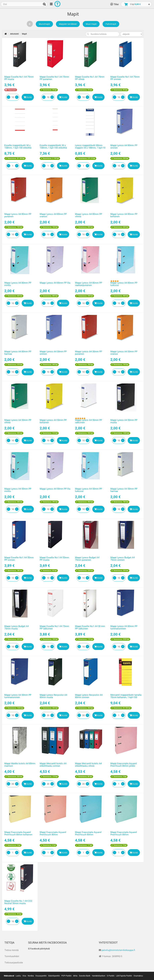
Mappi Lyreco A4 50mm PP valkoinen (89, 421)
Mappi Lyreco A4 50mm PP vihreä (18, 421)
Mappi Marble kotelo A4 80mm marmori (20, 765)
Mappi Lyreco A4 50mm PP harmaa (124, 490)
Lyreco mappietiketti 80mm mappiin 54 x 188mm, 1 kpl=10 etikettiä (90, 148)
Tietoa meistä (12, 950)
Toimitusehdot (12, 956)
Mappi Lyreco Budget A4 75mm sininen (122, 559)
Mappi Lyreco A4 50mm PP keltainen (53, 421)
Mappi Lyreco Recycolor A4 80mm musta (53, 696)
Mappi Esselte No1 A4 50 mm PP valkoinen (90, 628)
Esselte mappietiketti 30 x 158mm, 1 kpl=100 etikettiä (53, 147)
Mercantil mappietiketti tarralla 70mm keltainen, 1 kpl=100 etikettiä (126, 697)
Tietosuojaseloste (14, 963)
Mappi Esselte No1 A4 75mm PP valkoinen (54, 628)
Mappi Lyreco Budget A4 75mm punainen (87, 559)
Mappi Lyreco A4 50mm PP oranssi (124, 353)
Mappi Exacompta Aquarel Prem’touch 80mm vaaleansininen (88, 835)
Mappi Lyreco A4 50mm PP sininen (53, 353)
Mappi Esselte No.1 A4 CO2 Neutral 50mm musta (18, 902)
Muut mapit (91, 24)
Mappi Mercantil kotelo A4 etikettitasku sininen (53, 765)
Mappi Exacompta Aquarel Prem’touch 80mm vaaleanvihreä (124, 835)
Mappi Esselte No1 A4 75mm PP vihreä (90, 78)
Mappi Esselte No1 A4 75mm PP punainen (54, 78)
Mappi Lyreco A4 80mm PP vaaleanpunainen (89, 284)
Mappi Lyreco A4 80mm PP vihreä (89, 215)
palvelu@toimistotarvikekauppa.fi (118, 950)
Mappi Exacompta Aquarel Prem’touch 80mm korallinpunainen (53, 835)
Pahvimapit (111, 24)
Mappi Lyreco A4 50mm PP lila (55, 489)
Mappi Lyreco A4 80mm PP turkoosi (124, 284)
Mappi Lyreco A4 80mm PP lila (55, 283)
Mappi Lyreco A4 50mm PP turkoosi (89, 490)
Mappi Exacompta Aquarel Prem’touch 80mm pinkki (124, 765)
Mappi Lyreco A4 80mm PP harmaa (18, 353)
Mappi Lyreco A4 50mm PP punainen (89, 353)
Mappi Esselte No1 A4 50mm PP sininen (19, 559)
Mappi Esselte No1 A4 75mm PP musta (19, 78)
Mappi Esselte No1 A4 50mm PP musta (54, 559)
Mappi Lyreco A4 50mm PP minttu (18, 490)
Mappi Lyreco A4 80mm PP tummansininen (124, 628)
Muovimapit (44, 24)
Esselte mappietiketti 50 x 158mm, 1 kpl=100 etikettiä (18, 147)
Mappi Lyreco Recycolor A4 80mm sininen (89, 696)
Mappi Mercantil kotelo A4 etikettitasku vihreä (88, 765)
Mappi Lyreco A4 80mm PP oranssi (53, 215)
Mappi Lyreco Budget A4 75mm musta (16, 628)
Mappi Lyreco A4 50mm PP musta (124, 421)
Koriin (28, 97)
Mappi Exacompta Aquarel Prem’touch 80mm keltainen (18, 833)
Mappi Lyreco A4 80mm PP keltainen (124, 215)
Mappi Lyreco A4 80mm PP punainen (18, 215)
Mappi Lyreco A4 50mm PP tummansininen (18, 696)
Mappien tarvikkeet (68, 24)
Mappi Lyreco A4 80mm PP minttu (18, 284)
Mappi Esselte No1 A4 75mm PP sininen (125, 78)
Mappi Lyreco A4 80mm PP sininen (124, 147)
